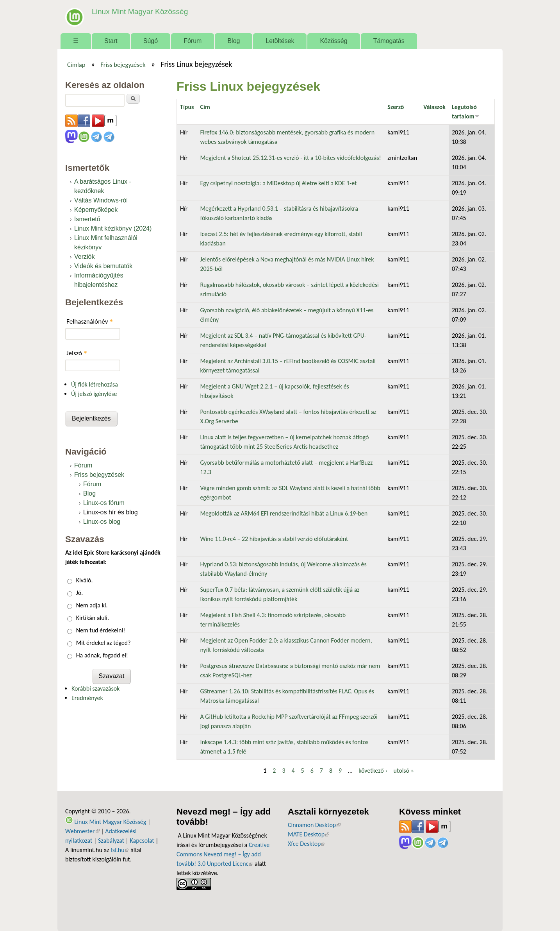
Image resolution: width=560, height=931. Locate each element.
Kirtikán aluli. (93, 618)
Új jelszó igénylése (94, 394)
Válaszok (434, 107)
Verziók (84, 257)
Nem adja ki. (92, 605)
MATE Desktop (309, 834)
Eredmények (87, 698)
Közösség (334, 41)
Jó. (80, 593)
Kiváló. (85, 580)
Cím (205, 107)
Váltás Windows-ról (101, 200)
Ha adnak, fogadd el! (102, 655)
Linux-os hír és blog (111, 512)
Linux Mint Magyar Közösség (140, 12)
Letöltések (280, 41)
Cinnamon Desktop (314, 825)
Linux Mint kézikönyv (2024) (113, 228)
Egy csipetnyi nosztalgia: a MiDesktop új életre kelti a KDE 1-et (278, 183)
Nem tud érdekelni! (101, 630)
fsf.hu (120, 850)
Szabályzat (111, 841)
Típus (187, 107)
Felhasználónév (90, 321)
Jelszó (77, 353)
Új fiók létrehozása (95, 384)
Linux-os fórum (104, 503)
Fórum (193, 41)
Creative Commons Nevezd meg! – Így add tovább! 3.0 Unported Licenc (223, 854)
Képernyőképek (96, 210)
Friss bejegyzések (123, 64)
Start (111, 41)
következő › (373, 771)
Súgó (151, 41)
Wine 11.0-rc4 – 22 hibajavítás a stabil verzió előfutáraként (274, 539)
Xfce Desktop (307, 844)
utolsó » (404, 771)
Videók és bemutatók (103, 266)
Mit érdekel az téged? (103, 643)
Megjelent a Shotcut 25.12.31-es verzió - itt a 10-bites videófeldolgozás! (290, 158)
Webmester (82, 831)
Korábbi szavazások (95, 688)
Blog (234, 41)
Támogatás (389, 41)
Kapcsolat (142, 841)
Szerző (396, 107)
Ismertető (87, 219)
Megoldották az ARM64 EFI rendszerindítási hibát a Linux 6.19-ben (284, 513)
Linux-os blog (102, 522)
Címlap (76, 64)
